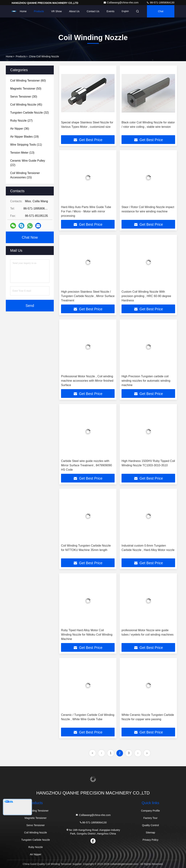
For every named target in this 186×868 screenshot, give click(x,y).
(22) (28, 163)
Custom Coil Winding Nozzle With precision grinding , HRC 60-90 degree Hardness (146, 296)
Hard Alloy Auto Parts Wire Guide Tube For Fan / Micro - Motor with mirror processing (86, 211)
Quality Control (150, 825)
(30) (24, 97)
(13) (22, 153)
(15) (25, 175)
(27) (21, 121)
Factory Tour (150, 818)
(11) (26, 145)
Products (39, 11)
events (111, 11)
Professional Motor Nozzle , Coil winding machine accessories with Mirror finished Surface (87, 381)
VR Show (56, 11)
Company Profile (150, 811)
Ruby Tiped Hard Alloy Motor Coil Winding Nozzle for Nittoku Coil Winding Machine (87, 635)
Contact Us (93, 11)
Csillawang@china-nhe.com (121, 3)
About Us (74, 11)
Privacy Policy (150, 840)
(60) (28, 81)
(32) (30, 113)
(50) (26, 89)
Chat (161, 11)
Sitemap (150, 833)
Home (23, 11)
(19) (24, 137)
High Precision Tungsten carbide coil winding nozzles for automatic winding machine (146, 381)
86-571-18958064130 (160, 3)
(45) (26, 105)
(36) (20, 129)
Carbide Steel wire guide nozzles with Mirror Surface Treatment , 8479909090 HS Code (86, 465)
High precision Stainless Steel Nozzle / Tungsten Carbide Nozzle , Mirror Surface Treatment (88, 296)
